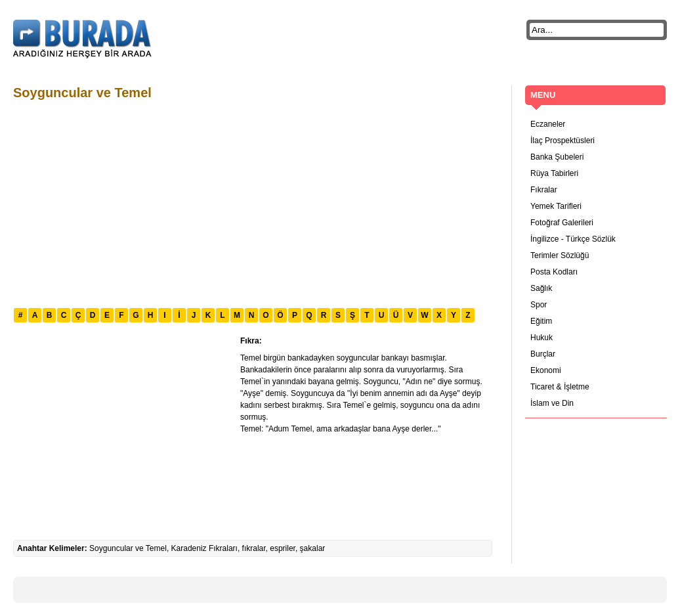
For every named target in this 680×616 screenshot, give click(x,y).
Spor (539, 305)
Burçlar (543, 354)
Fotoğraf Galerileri (562, 223)
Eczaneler (548, 124)
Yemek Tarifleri (556, 206)
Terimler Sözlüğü (560, 255)
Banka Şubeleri (557, 157)
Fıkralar (544, 190)
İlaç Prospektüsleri (563, 141)
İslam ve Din (552, 403)
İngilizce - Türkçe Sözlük (573, 239)
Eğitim (541, 321)
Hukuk (542, 338)
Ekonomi (546, 370)
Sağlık (541, 288)
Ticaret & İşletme (560, 387)
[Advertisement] (218, 202)
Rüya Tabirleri (554, 173)
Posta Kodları (554, 272)
